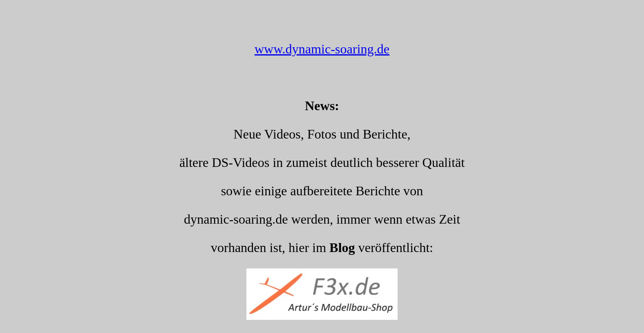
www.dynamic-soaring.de (322, 49)
